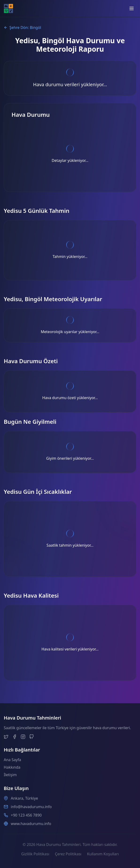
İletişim (10, 775)
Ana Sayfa (12, 760)
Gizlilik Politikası (35, 854)
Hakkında (12, 767)
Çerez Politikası (68, 854)
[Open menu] (132, 8)
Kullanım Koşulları (103, 854)
